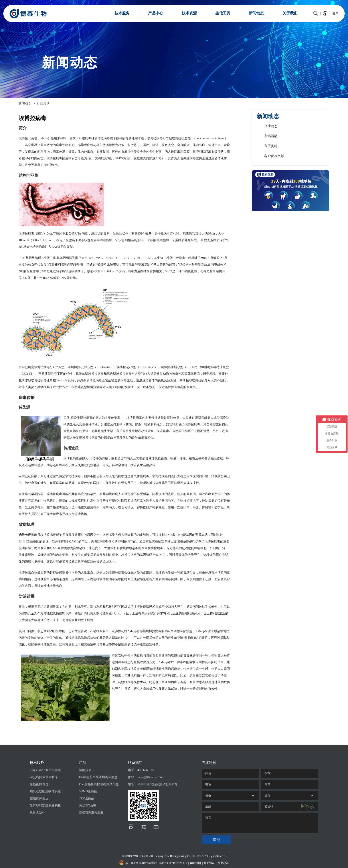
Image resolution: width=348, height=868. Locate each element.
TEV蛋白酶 (87, 798)
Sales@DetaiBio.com (151, 777)
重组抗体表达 (39, 798)
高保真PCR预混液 (91, 813)
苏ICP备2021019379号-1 (173, 863)
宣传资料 (271, 146)
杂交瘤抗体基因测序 (44, 777)
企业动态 (271, 126)
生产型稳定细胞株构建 (45, 806)
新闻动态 (256, 13)
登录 (336, 13)
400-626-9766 (146, 770)
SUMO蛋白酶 (88, 791)
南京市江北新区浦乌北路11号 (157, 784)
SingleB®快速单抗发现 (45, 770)
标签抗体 (85, 770)
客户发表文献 (274, 156)
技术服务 (122, 13)
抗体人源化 (38, 813)
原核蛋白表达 (39, 784)
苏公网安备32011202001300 (138, 862)
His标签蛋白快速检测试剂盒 (98, 777)
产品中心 (156, 13)
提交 (216, 840)
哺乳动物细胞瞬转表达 (45, 791)
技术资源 (189, 13)
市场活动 (271, 136)
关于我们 (290, 13)
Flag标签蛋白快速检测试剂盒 (99, 784)
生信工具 (223, 13)
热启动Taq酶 (88, 806)
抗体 (59, 638)
